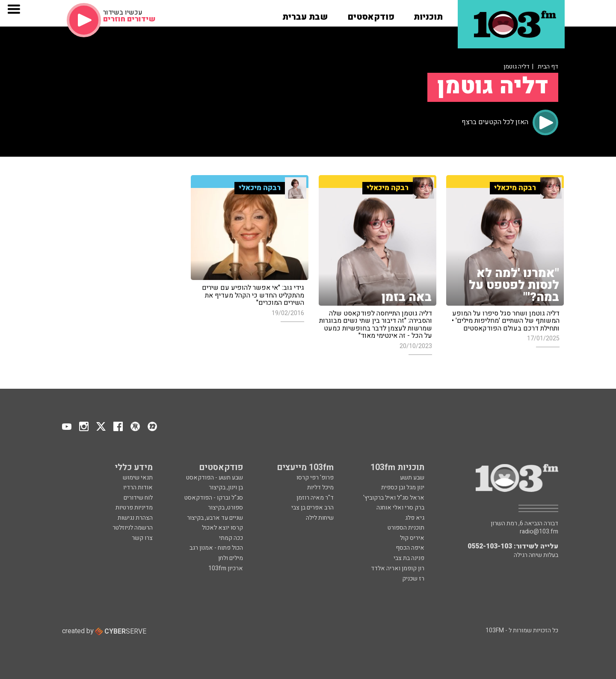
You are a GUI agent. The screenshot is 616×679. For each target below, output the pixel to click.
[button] (428, 14)
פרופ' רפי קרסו (315, 478)
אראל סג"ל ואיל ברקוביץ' (394, 498)
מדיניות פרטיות (134, 508)
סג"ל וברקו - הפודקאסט (214, 498)
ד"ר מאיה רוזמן (315, 498)
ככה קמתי (231, 538)
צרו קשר (142, 538)
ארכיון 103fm (226, 568)
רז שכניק (413, 579)
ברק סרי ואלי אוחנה (400, 508)
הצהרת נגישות (135, 518)
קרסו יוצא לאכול (222, 528)
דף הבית (548, 67)
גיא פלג (415, 518)
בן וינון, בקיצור (226, 487)
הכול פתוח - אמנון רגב (216, 548)
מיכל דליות (320, 487)
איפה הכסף (410, 548)
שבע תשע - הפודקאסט (215, 478)
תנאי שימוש (138, 478)
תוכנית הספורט (406, 528)
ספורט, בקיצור (225, 508)
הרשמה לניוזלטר (133, 528)
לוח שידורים (138, 498)
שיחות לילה (320, 518)
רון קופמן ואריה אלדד (398, 568)
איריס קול (412, 538)
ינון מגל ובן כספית (403, 487)
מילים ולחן (231, 558)
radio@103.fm (539, 532)
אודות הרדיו (138, 487)
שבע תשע (412, 478)
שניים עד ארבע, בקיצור (215, 518)
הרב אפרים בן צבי (312, 508)
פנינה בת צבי (409, 558)
